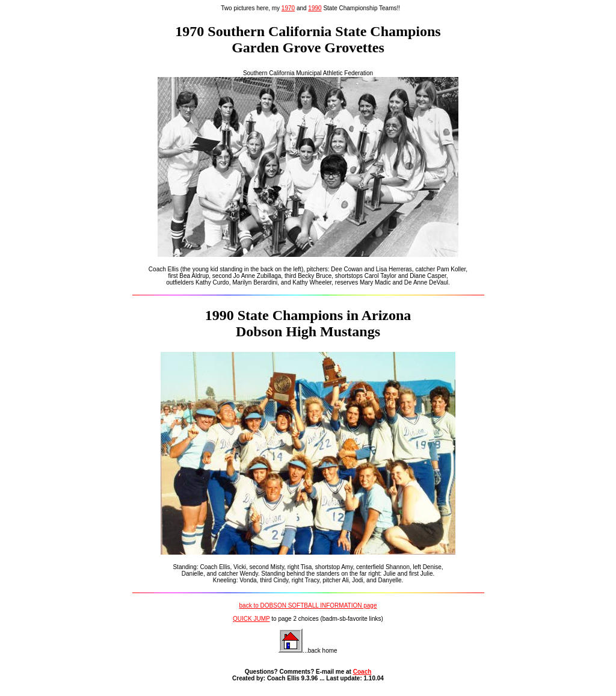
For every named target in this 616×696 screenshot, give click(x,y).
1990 (315, 8)
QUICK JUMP (251, 619)
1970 (288, 8)
